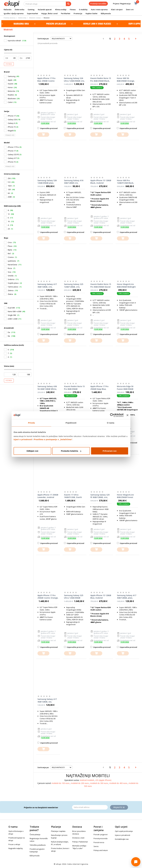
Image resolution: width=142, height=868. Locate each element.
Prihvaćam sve (110, 451)
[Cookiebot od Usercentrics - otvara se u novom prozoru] (112, 415)
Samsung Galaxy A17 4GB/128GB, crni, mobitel (47, 286)
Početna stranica (10, 18)
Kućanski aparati (45, 10)
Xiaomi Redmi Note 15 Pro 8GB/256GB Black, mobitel (101, 80)
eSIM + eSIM (13, 319)
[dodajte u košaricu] (43, 135)
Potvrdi (9, 64)
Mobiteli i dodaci (35, 18)
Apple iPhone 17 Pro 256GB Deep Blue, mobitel (99, 388)
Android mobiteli (87, 780)
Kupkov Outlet (92, 13)
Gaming (31, 10)
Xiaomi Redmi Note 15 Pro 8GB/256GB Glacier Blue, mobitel (101, 286)
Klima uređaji (61, 10)
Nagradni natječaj (16, 848)
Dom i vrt (130, 10)
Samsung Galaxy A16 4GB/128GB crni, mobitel (74, 182)
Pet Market (66, 13)
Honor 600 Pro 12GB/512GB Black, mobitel (125, 182)
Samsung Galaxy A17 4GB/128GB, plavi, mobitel (127, 597)
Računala (8, 10)
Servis (96, 846)
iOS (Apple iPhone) (103, 780)
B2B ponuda (106, 13)
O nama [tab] (111, 423)
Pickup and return (101, 850)
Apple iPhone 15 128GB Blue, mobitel (101, 597)
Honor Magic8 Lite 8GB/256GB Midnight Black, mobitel (126, 286)
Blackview (12, 98)
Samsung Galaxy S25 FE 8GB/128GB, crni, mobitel (100, 496)
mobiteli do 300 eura (99, 783)
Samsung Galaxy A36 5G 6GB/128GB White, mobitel (47, 388)
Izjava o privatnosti (123, 835)
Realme (11, 95)
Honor (10, 87)
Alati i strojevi (117, 10)
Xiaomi (10, 84)
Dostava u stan (78, 838)
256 (9, 178)
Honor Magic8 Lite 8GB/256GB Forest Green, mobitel (125, 496)
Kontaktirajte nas (122, 839)
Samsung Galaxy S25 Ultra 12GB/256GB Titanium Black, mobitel (74, 597)
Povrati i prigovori (101, 834)
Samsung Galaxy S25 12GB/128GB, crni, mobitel (74, 286)
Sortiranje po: (43, 39)
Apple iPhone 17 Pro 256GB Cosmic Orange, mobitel (48, 597)
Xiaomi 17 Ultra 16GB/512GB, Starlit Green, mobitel (73, 496)
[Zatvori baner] (127, 415)
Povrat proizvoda (100, 838)
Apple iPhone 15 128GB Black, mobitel (101, 182)
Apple (10, 80)
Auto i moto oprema (99, 10)
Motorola (11, 91)
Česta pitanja (35, 834)
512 (9, 182)
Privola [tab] (31, 423)
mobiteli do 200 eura (80, 783)
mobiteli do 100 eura (61, 783)
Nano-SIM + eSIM (15, 311)
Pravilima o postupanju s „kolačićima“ (53, 439)
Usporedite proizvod (47, 128)
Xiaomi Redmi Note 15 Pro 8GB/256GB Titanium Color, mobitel (74, 388)
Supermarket (32, 13)
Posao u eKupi (14, 844)
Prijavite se (119, 807)
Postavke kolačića (71, 451)
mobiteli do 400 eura (119, 783)
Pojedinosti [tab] (71, 423)
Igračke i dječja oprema (14, 13)
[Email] (90, 807)
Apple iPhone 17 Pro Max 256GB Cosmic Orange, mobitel (46, 80)
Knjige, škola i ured (49, 13)
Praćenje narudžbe (98, 4)
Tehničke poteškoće (38, 845)
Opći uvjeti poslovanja (124, 831)
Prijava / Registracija (120, 4)
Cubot (10, 102)
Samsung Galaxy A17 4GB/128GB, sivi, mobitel (47, 700)
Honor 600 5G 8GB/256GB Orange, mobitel (126, 80)
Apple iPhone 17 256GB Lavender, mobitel (48, 496)
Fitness (73, 10)
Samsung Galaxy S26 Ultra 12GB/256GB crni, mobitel (74, 80)
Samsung (12, 76)
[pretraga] (68, 4)
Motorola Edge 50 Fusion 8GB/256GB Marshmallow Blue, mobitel (126, 388)
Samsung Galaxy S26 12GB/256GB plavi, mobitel (47, 182)
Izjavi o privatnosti (23, 439)
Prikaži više (10, 135)
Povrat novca (99, 842)
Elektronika (20, 10)
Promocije (78, 13)
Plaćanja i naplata (58, 831)
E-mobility (83, 10)
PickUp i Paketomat (80, 842)
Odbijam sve (32, 451)
